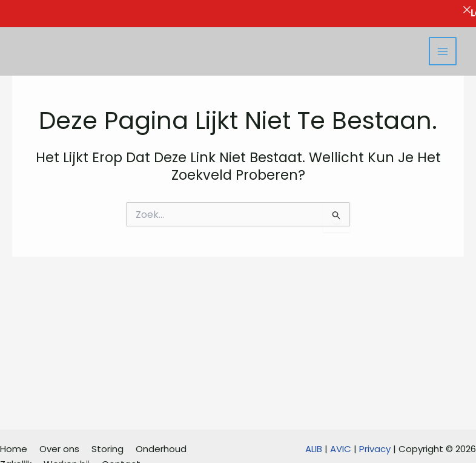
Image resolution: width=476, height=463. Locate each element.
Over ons (59, 449)
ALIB (314, 449)
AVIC (341, 449)
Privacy (375, 449)
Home (14, 449)
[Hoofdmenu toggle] (443, 51)
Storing (107, 449)
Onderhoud (161, 449)
